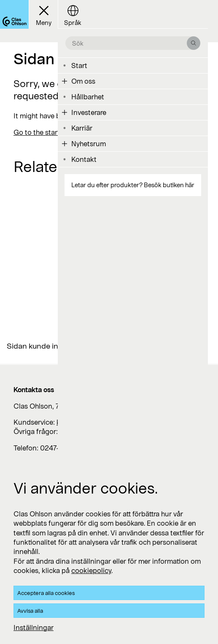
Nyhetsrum (89, 143)
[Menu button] (43, 14)
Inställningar (34, 627)
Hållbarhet (88, 97)
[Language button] (72, 14)
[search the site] (129, 43)
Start (79, 65)
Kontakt (84, 159)
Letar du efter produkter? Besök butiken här (133, 185)
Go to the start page (46, 132)
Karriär (82, 128)
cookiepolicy (91, 570)
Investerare (89, 112)
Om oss (83, 81)
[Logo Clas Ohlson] (14, 14)
